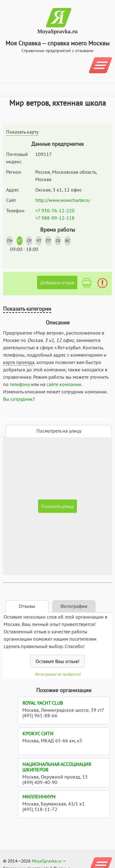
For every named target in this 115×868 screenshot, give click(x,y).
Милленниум (39, 797)
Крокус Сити (38, 733)
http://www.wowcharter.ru (63, 200)
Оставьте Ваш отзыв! (57, 661)
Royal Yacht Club (43, 703)
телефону (20, 384)
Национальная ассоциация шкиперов (57, 767)
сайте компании (64, 384)
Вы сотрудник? (19, 399)
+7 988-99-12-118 (55, 218)
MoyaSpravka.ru (47, 861)
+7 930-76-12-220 (55, 210)
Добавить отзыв (57, 282)
